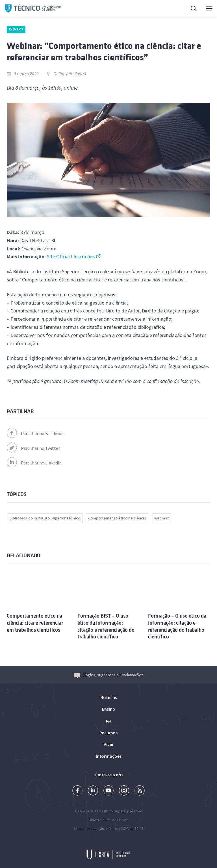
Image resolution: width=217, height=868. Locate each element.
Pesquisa (194, 9)
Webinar (161, 518)
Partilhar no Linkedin (34, 463)
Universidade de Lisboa (108, 820)
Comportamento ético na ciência (117, 518)
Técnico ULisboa (33, 8)
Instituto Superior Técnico (121, 811)
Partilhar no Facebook (35, 433)
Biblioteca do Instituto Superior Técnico (45, 518)
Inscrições (84, 256)
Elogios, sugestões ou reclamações (108, 675)
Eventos (16, 29)
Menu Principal (209, 10)
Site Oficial (58, 256)
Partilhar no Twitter (33, 448)
